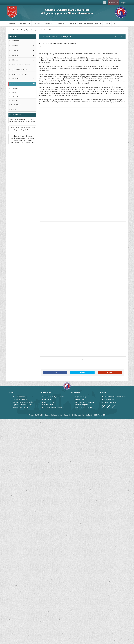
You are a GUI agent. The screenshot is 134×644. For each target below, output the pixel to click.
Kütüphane (48, 625)
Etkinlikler (15, 96)
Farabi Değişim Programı (84, 633)
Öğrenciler (15, 60)
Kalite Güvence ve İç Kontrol (21, 65)
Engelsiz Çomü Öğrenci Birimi (54, 622)
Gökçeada (15, 79)
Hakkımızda (16, 41)
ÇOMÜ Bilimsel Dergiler (20, 70)
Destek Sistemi (80, 625)
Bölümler (15, 55)
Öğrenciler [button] (71, 23)
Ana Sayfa (13, 23)
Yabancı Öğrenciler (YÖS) (21, 633)
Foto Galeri (13, 101)
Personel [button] (49, 23)
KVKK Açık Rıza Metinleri (20, 74)
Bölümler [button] (60, 23)
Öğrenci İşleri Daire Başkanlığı (23, 627)
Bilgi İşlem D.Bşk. (81, 622)
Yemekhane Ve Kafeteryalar (53, 633)
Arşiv (24, 30)
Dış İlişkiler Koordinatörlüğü (84, 627)
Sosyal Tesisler (49, 627)
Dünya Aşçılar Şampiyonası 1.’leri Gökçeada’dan (52, 30)
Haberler (31, 30)
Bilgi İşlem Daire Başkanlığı (83, 640)
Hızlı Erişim (113, 3)
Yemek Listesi (49, 630)
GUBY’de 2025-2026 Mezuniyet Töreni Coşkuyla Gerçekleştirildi (22, 151)
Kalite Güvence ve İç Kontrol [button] (90, 23)
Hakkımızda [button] (25, 23)
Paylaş (55, 598)
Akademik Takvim (19, 622)
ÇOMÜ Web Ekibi (100, 640)
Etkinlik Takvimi (15, 105)
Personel (15, 50)
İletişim (116, 23)
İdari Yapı (15, 45)
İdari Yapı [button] (37, 23)
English (123, 3)
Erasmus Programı (81, 630)
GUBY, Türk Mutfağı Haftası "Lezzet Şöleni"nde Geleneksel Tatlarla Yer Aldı (22, 128)
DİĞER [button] (107, 23)
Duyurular (15, 88)
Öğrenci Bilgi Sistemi (20, 625)
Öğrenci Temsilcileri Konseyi (23, 630)
